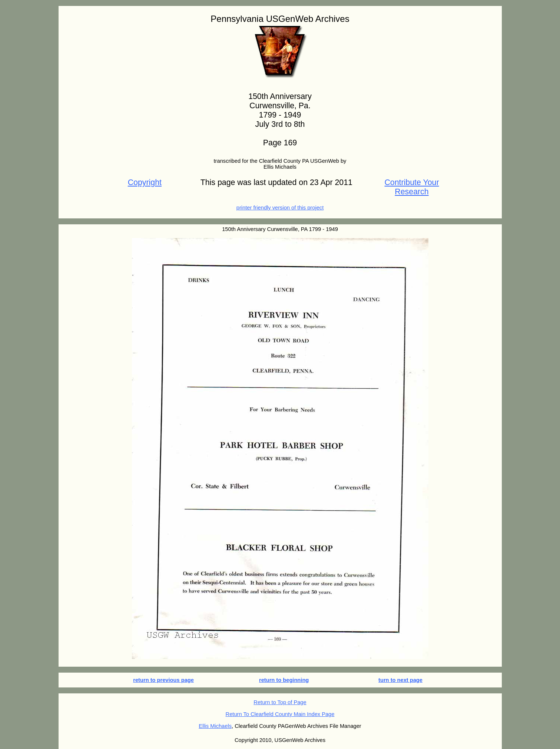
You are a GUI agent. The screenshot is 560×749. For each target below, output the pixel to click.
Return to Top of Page (280, 702)
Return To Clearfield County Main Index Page (280, 714)
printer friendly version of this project (280, 208)
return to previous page (163, 680)
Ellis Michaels (215, 726)
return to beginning (284, 680)
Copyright (145, 182)
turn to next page (400, 680)
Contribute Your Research (412, 187)
